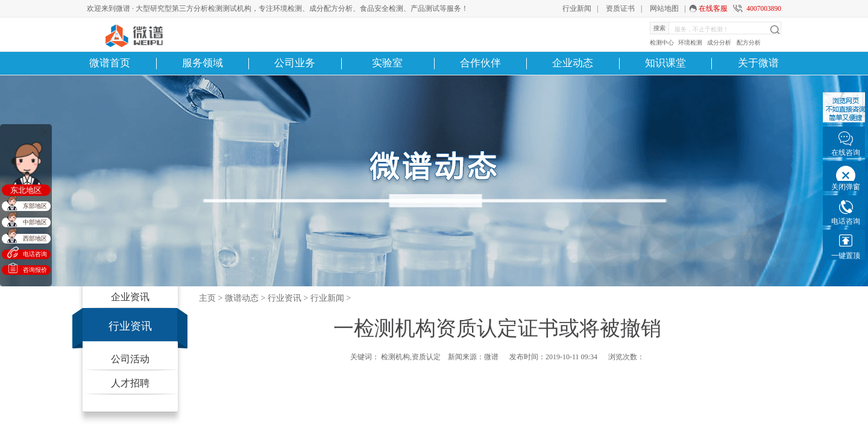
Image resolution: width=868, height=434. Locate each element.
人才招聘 (130, 383)
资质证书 (620, 8)
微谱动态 (242, 298)
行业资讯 (130, 326)
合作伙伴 (480, 63)
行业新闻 (577, 8)
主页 (207, 298)
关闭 (45, 131)
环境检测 (690, 42)
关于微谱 (758, 63)
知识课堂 (665, 63)
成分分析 (719, 42)
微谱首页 (110, 63)
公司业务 (295, 63)
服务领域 (203, 63)
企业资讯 (130, 297)
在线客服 (713, 8)
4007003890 (764, 8)
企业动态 (573, 63)
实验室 (387, 63)
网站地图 (664, 8)
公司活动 (130, 359)
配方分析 (749, 42)
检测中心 (662, 42)
